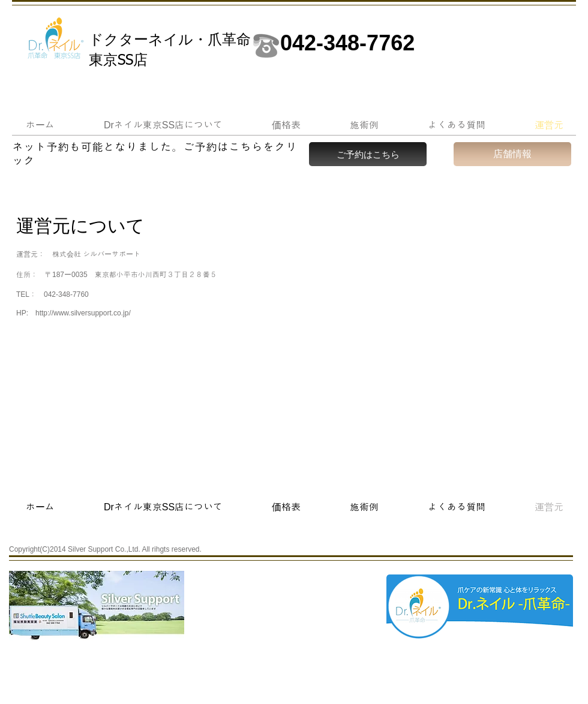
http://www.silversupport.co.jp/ (83, 313)
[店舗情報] (512, 154)
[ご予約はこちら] (368, 154)
